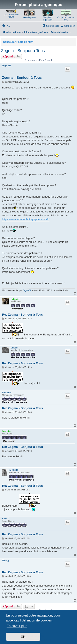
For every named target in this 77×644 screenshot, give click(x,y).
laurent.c (6, 431)
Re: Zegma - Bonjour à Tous (22, 314)
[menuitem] (6, 26)
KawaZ (5, 519)
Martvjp (6, 561)
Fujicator (15, 299)
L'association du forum (11, 16)
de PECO (13, 470)
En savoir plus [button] (17, 626)
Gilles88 (15, 348)
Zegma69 (6, 66)
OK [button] (23, 637)
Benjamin (7, 393)
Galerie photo (29, 17)
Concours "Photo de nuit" (18, 42)
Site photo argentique (48, 19)
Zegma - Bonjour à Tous (23, 51)
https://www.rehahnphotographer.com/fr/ (26, 219)
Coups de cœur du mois (66, 19)
